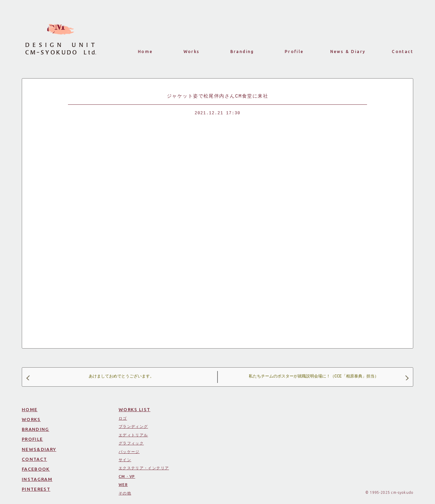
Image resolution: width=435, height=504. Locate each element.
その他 (125, 493)
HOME (30, 409)
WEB (123, 485)
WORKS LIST (135, 409)
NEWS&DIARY (39, 449)
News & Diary (348, 52)
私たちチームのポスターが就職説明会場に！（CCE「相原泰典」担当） (328, 377)
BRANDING (36, 429)
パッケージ (129, 452)
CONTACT (34, 459)
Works (192, 52)
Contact (403, 52)
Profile (294, 52)
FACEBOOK (36, 469)
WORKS (31, 419)
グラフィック (131, 443)
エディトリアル (133, 435)
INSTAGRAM (37, 479)
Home (145, 52)
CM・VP (127, 476)
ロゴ (123, 418)
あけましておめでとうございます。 (91, 377)
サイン (125, 460)
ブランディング (133, 426)
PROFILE (32, 439)
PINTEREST (36, 489)
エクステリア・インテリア (144, 468)
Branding (242, 52)
